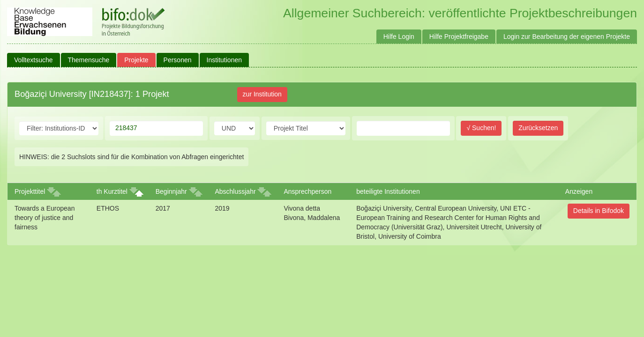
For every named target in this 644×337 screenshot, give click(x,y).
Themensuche (89, 60)
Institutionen (225, 60)
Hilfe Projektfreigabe (459, 37)
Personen (178, 60)
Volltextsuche (34, 60)
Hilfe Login (399, 37)
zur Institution (262, 94)
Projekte (136, 60)
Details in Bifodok (599, 211)
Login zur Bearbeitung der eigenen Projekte (567, 37)
